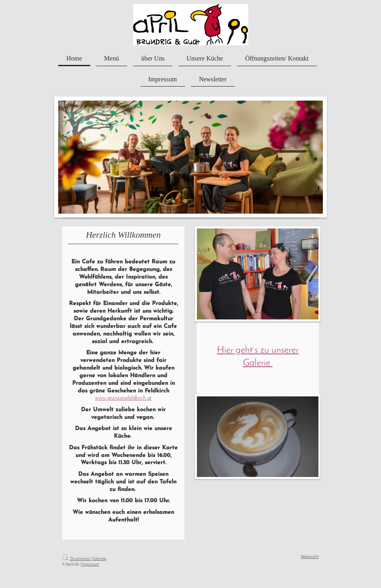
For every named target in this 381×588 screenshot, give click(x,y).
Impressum (90, 565)
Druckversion (77, 559)
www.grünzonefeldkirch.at (123, 398)
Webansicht (310, 557)
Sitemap (99, 559)
